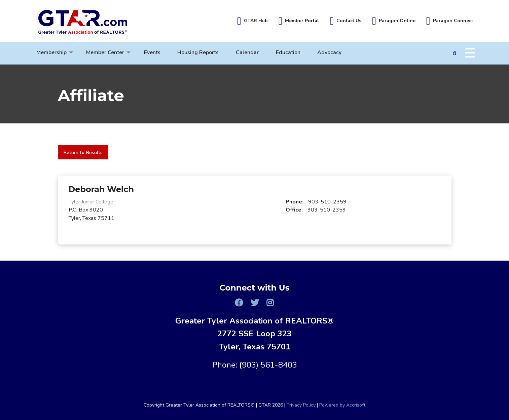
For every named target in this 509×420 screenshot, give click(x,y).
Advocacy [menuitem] (329, 52)
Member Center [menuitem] (105, 52)
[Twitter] (254, 303)
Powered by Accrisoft (342, 405)
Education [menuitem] (288, 52)
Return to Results (83, 152)
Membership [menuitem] (51, 52)
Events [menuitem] (152, 52)
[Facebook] (239, 303)
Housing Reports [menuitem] (198, 52)
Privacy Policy (301, 405)
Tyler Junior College (91, 202)
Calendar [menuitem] (247, 52)
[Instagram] (270, 303)
